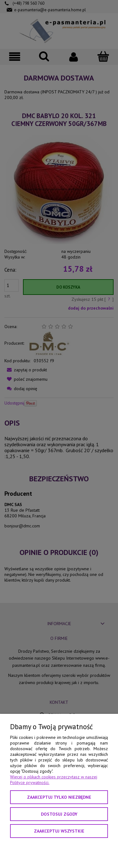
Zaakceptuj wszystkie (59, 831)
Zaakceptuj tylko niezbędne (59, 797)
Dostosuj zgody (59, 814)
